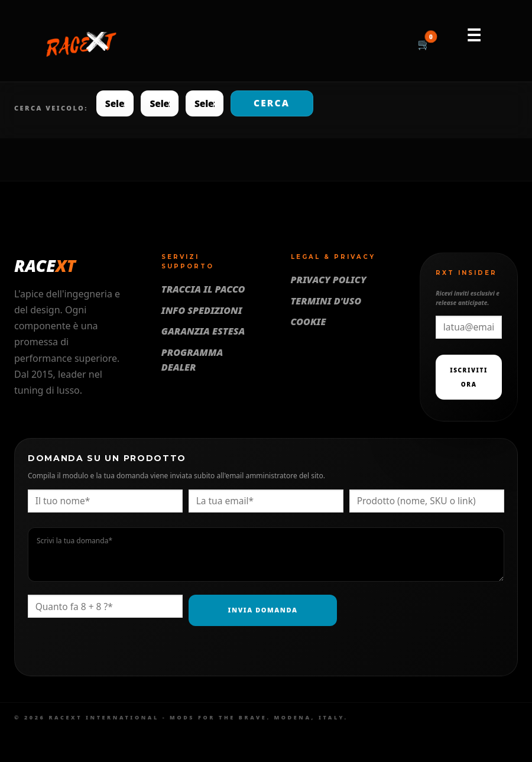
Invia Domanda (263, 610)
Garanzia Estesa (203, 331)
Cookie (309, 322)
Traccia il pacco (203, 289)
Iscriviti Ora (469, 377)
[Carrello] (424, 45)
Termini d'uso (326, 301)
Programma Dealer (192, 360)
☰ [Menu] (474, 35)
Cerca (272, 103)
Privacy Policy (329, 280)
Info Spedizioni (202, 310)
